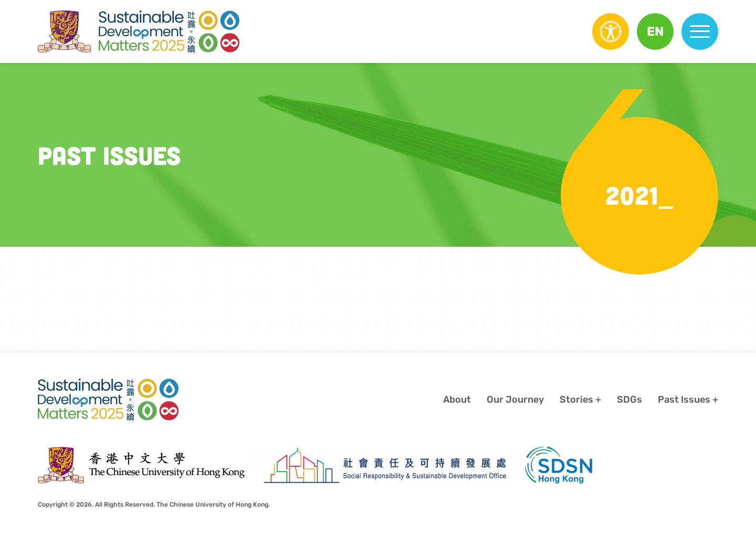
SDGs (629, 400)
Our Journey (515, 400)
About (457, 400)
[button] (655, 31)
